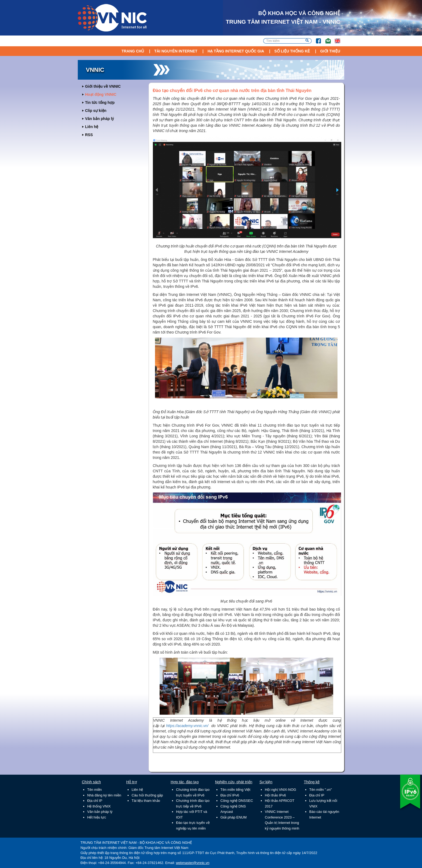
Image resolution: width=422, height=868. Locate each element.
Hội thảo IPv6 (275, 795)
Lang (335, 38)
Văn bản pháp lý (100, 119)
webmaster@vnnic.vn (192, 863)
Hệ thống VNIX (99, 806)
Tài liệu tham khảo (146, 801)
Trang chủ (133, 51)
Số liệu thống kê (292, 51)
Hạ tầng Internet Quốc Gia (236, 51)
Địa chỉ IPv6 (230, 795)
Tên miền (94, 790)
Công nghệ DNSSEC (237, 801)
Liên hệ (92, 127)
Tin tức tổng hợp (100, 102)
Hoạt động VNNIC (101, 94)
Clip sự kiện (96, 111)
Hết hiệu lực (97, 817)
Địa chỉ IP (95, 801)
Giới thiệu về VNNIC (103, 86)
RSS (89, 135)
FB (316, 38)
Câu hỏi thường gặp (147, 795)
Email (326, 38)
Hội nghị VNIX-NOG (280, 790)
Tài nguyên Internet (176, 51)
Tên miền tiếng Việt (235, 790)
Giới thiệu (330, 51)
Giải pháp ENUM (233, 817)
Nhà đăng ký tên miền (104, 795)
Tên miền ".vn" (321, 790)
